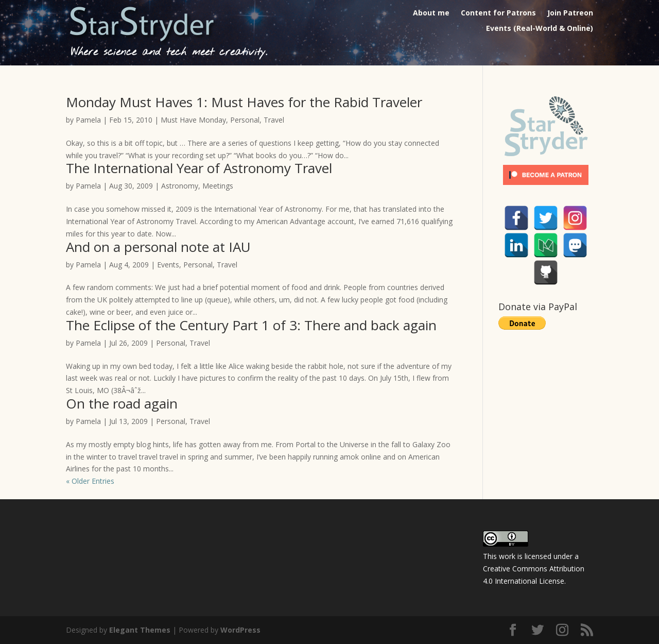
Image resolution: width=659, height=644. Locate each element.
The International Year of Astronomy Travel (199, 168)
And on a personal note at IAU (158, 247)
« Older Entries (90, 481)
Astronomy (180, 186)
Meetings (218, 186)
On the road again (122, 403)
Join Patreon (570, 13)
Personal (245, 120)
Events (168, 265)
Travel (274, 120)
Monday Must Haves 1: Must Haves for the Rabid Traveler (244, 102)
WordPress (240, 630)
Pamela (88, 120)
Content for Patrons (498, 13)
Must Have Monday (193, 120)
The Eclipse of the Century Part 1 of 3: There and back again (251, 325)
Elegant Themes (140, 630)
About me (431, 13)
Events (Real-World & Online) (540, 29)
